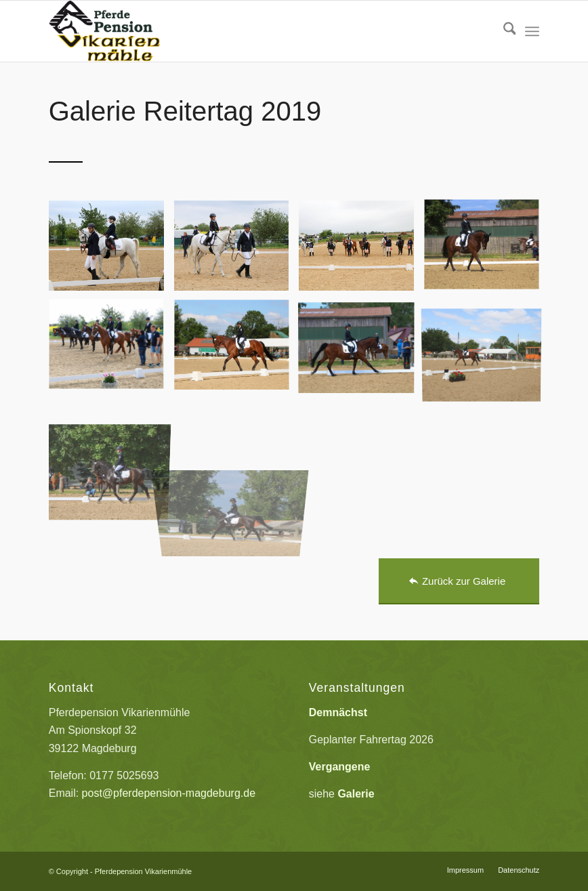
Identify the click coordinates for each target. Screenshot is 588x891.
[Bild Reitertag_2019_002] (237, 251)
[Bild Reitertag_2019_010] (111, 451)
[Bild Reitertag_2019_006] (111, 351)
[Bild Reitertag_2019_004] (487, 251)
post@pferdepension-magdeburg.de (169, 793)
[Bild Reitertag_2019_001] (111, 251)
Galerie (356, 794)
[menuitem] (503, 31)
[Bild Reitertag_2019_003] (361, 251)
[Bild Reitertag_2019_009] (487, 351)
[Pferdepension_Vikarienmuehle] (105, 31)
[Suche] (503, 31)
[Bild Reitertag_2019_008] (361, 351)
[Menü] (532, 31)
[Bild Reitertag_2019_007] (237, 351)
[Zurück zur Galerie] (459, 581)
